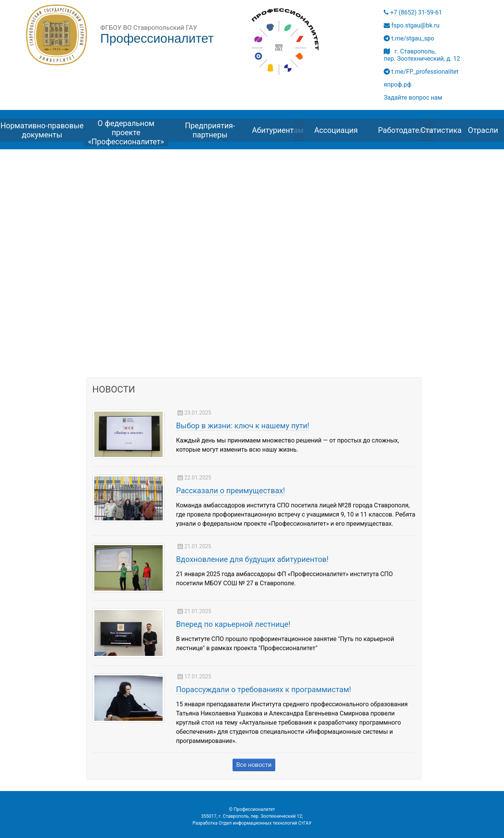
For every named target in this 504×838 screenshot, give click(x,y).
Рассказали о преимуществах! (230, 491)
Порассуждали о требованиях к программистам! (264, 689)
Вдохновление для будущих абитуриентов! (252, 559)
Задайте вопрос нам (413, 98)
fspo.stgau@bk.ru (412, 25)
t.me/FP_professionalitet (421, 72)
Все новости (254, 765)
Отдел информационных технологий (258, 823)
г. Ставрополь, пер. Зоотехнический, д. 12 (422, 55)
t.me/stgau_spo (409, 38)
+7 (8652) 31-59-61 (413, 12)
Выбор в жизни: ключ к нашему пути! (243, 426)
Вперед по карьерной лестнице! (233, 624)
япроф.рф (398, 85)
